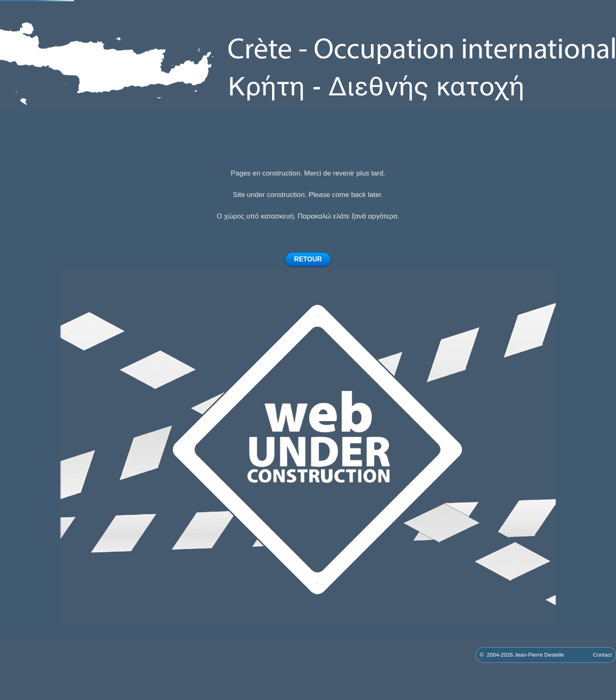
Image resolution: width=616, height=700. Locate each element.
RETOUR (308, 259)
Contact (602, 655)
